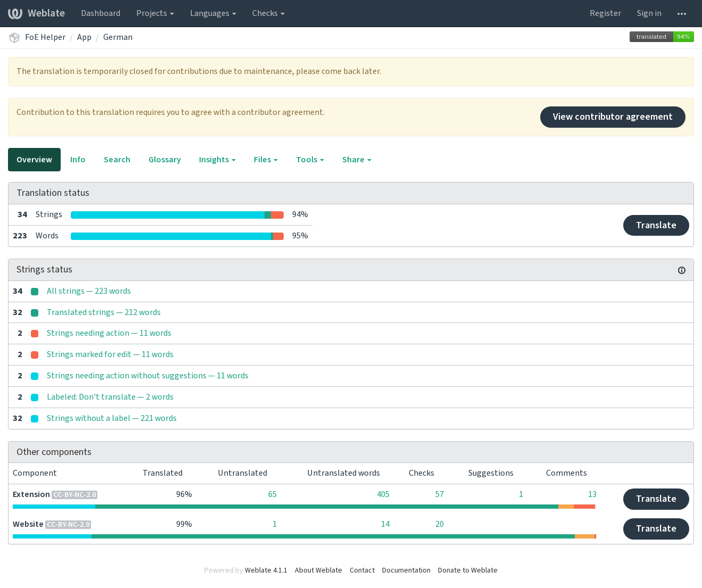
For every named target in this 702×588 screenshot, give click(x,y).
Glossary (165, 160)
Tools (310, 160)
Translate (656, 225)
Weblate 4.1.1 (266, 570)
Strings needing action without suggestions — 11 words (148, 376)
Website (28, 524)
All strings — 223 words (89, 291)
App (84, 37)
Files (266, 160)
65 (272, 494)
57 (440, 494)
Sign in (649, 13)
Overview (34, 160)
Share (357, 160)
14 (385, 524)
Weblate (36, 13)
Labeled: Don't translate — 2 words (110, 397)
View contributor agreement (613, 117)
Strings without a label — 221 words (112, 418)
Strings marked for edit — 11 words (110, 354)
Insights (217, 160)
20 (440, 524)
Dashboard (101, 13)
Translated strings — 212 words (104, 312)
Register (605, 13)
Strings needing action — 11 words (109, 333)
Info (78, 160)
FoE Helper (45, 37)
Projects (155, 13)
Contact (362, 570)
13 (592, 494)
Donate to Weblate (468, 570)
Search (117, 160)
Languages (213, 13)
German (118, 37)
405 (383, 494)
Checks (269, 13)
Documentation (406, 570)
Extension (31, 494)
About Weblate (319, 570)
